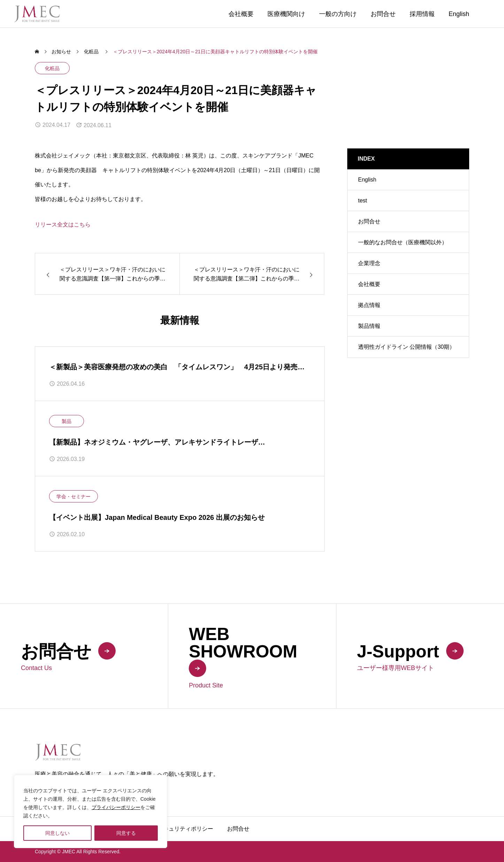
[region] (91, 811)
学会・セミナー (73, 497)
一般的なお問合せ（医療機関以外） (403, 242)
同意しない (57, 833)
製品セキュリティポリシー (180, 829)
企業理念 (369, 263)
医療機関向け (286, 14)
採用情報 (422, 14)
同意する (126, 833)
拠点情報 (369, 305)
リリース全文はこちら (63, 225)
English (459, 14)
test (363, 201)
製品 (67, 421)
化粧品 (52, 68)
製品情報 (369, 326)
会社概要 (241, 14)
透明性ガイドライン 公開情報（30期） (406, 347)
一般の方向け (338, 14)
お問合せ (383, 14)
